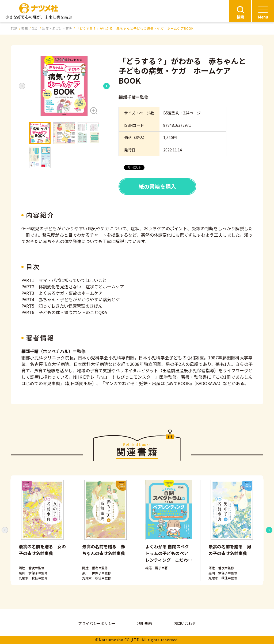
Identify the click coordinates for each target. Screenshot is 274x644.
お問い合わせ (185, 623)
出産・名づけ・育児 (57, 28)
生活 (35, 28)
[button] (64, 86)
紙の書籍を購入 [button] (157, 186)
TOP (14, 28)
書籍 (24, 28)
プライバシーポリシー (97, 623)
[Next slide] (106, 86)
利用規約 (144, 623)
